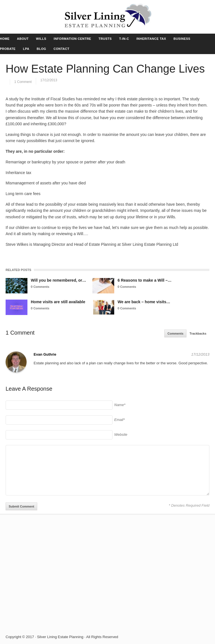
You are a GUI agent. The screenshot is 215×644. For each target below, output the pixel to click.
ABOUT (23, 39)
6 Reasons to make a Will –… (145, 280)
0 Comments (40, 287)
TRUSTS (105, 39)
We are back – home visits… (144, 302)
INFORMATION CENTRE (73, 39)
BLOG (41, 49)
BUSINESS (182, 39)
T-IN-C (124, 39)
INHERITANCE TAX (151, 39)
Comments (175, 333)
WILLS (41, 39)
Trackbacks (198, 333)
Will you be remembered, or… (58, 280)
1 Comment (23, 82)
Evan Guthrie (45, 354)
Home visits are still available (58, 302)
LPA (26, 49)
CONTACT (61, 49)
